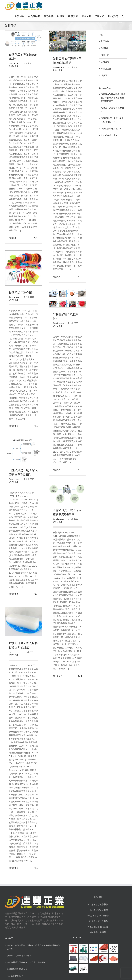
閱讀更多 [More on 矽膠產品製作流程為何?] (57, 470)
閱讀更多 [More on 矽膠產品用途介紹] (13, 426)
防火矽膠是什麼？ (109, 135)
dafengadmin (17, 63)
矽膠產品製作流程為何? (112, 129)
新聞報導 (105, 41)
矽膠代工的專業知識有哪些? (20, 956)
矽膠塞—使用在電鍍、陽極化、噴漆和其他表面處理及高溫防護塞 (113, 98)
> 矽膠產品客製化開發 (98, 927)
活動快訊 (105, 48)
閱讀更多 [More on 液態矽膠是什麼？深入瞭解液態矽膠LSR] (57, 676)
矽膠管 (104, 76)
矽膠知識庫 (14, 66)
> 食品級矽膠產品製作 (98, 910)
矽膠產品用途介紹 (20, 293)
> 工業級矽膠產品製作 (98, 904)
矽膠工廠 (105, 55)
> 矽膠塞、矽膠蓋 (98, 932)
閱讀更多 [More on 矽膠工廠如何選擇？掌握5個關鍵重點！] (57, 277)
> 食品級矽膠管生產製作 (98, 916)
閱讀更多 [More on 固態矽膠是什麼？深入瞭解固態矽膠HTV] (13, 594)
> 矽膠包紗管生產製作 (98, 921)
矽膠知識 (105, 62)
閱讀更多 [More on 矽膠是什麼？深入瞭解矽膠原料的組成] (13, 868)
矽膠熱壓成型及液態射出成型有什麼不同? (26, 962)
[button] (123, 16)
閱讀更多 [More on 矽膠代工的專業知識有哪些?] (13, 238)
